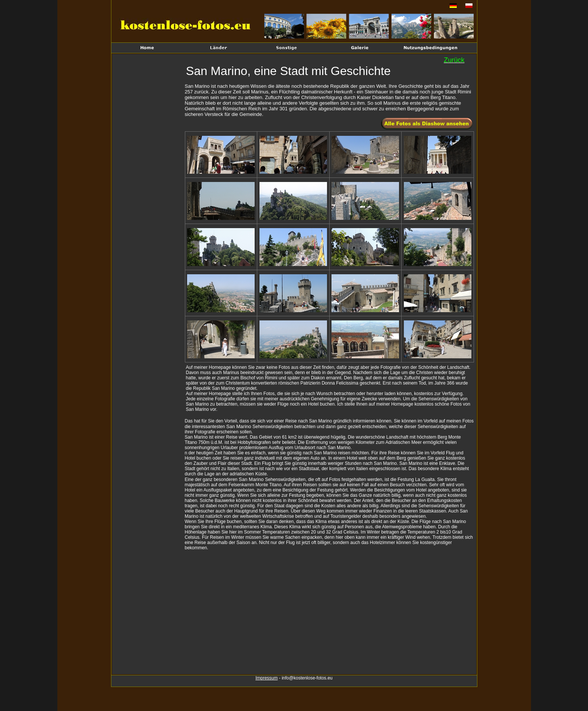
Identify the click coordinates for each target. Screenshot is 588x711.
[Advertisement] (149, 179)
